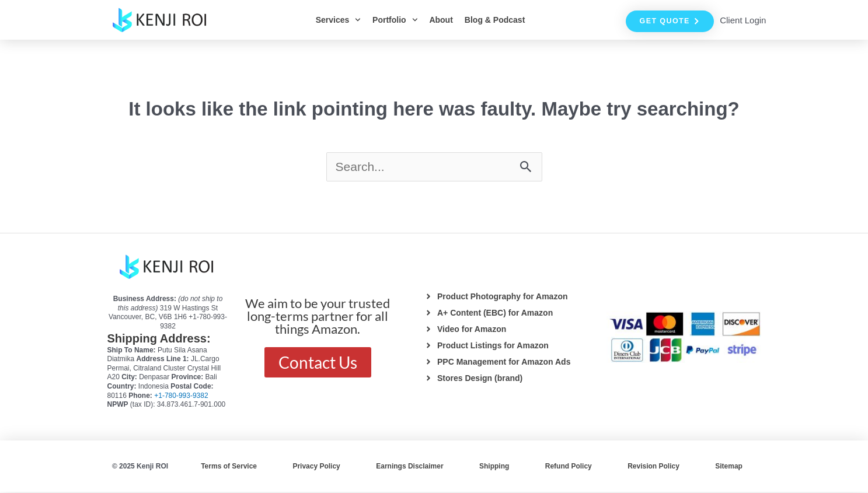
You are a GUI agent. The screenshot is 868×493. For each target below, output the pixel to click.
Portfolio (395, 20)
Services (338, 20)
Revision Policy (653, 467)
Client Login (743, 20)
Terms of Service (229, 467)
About (441, 20)
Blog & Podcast (495, 20)
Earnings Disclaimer (409, 467)
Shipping (494, 467)
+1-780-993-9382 (181, 397)
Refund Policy (569, 467)
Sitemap (729, 467)
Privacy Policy (316, 467)
